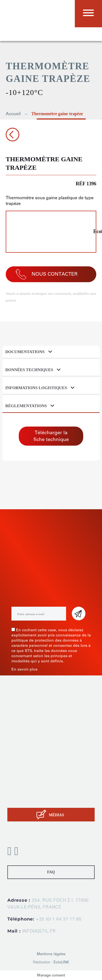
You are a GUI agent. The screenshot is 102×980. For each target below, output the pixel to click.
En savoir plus (24, 669)
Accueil (13, 114)
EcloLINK (61, 962)
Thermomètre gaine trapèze (57, 114)
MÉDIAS (56, 815)
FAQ (51, 872)
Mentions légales (51, 954)
